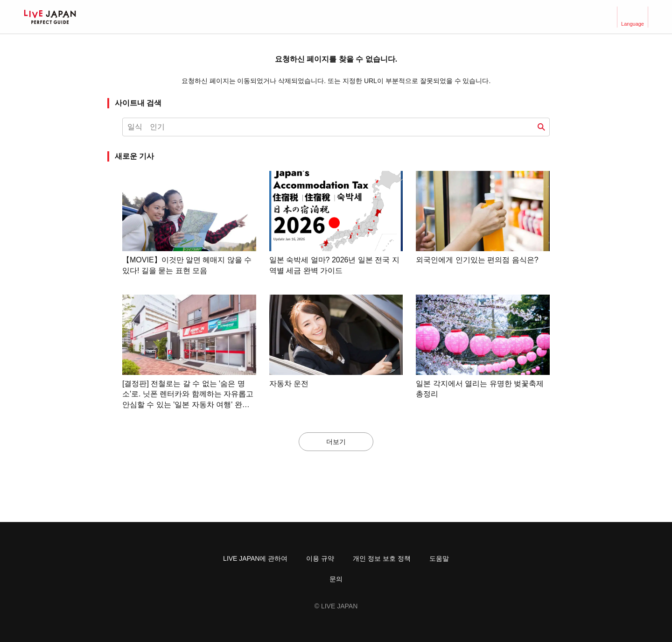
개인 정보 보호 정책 (382, 558)
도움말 (439, 558)
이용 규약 (320, 558)
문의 (336, 579)
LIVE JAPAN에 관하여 (255, 558)
